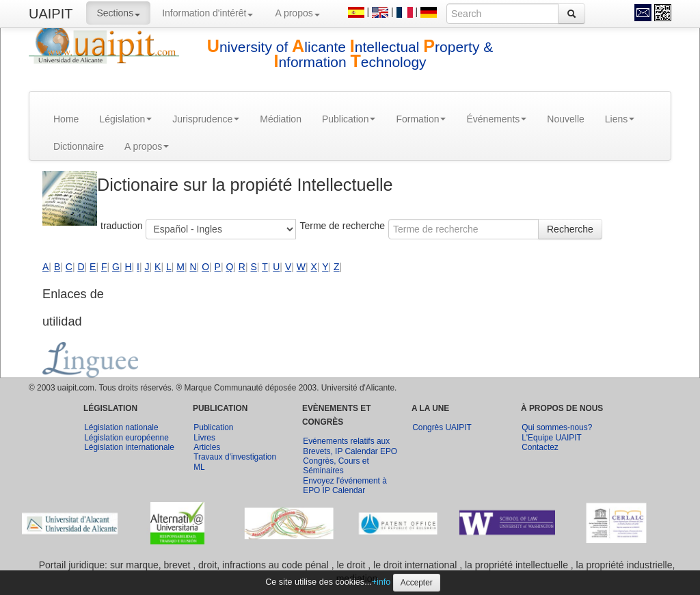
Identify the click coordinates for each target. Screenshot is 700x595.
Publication (349, 119)
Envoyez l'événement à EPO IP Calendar (345, 486)
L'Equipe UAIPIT (552, 438)
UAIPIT (51, 14)
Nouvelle (565, 119)
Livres (204, 438)
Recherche (570, 229)
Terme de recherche (342, 226)
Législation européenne (126, 438)
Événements (496, 119)
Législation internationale (129, 447)
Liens (620, 119)
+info (381, 582)
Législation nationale (121, 427)
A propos (297, 13)
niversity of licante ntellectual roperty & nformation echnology (350, 54)
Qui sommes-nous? (557, 427)
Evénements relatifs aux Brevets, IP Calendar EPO (350, 446)
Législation (125, 119)
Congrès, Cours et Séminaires (336, 466)
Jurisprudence (206, 119)
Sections (118, 13)
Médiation (281, 119)
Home (66, 119)
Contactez (540, 447)
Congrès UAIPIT (442, 427)
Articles (207, 447)
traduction (121, 226)
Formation (421, 119)
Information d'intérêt (207, 13)
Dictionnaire (79, 146)
